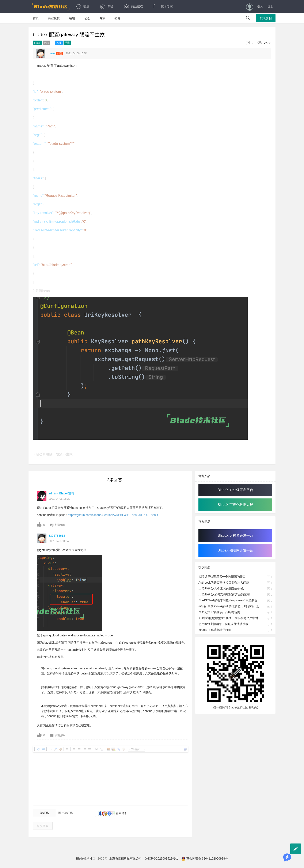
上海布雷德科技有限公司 (125, 858)
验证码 (44, 813)
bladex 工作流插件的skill (214, 630)
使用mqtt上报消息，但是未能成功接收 (223, 624)
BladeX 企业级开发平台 (235, 490)
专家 (102, 18)
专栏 (107, 6)
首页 (36, 18)
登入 (260, 6)
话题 (72, 18)
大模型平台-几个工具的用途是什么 (221, 588)
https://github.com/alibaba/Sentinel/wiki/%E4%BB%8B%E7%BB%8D (113, 515)
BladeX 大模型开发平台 (235, 536)
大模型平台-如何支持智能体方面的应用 (224, 594)
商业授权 (133, 6)
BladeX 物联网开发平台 (235, 550)
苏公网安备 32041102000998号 (205, 858)
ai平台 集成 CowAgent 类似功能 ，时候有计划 (229, 606)
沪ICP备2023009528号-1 (161, 858)
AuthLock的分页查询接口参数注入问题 (224, 583)
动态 (87, 18)
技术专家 (163, 6)
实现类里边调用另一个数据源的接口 (222, 577)
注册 (270, 6)
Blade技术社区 (86, 858)
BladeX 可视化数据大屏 (235, 505)
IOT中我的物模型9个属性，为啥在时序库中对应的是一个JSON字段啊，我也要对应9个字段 (230, 618)
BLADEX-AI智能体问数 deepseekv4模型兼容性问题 (230, 600)
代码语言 (134, 749)
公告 (117, 18)
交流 (83, 6)
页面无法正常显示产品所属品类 (219, 612)
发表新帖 (266, 18)
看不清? (121, 813)
